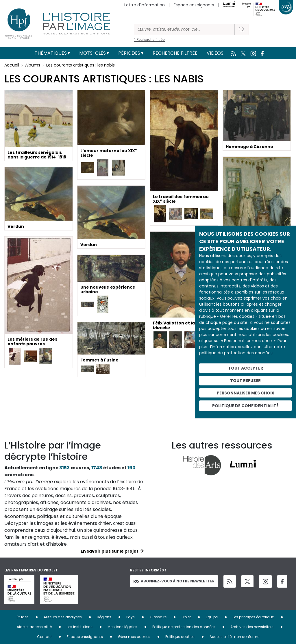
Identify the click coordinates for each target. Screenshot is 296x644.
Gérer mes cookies (134, 637)
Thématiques (51, 53)
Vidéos (215, 53)
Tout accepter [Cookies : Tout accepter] (246, 368)
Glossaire (158, 617)
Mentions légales (122, 627)
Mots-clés (92, 53)
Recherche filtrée (175, 53)
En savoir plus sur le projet (110, 551)
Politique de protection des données (184, 627)
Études (23, 617)
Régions (104, 617)
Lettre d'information (145, 5)
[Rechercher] (184, 29)
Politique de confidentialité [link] (245, 406)
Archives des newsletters (252, 627)
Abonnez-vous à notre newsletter (174, 581)
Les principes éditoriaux (253, 617)
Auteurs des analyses (63, 617)
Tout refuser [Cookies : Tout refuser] (245, 380)
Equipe (212, 617)
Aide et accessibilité (34, 627)
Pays (131, 617)
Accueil (12, 65)
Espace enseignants (194, 5)
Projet (186, 617)
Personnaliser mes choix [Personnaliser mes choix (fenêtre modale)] (246, 393)
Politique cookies (180, 637)
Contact (44, 637)
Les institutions (80, 627)
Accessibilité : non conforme (234, 637)
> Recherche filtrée (149, 39)
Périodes (129, 53)
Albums (33, 65)
